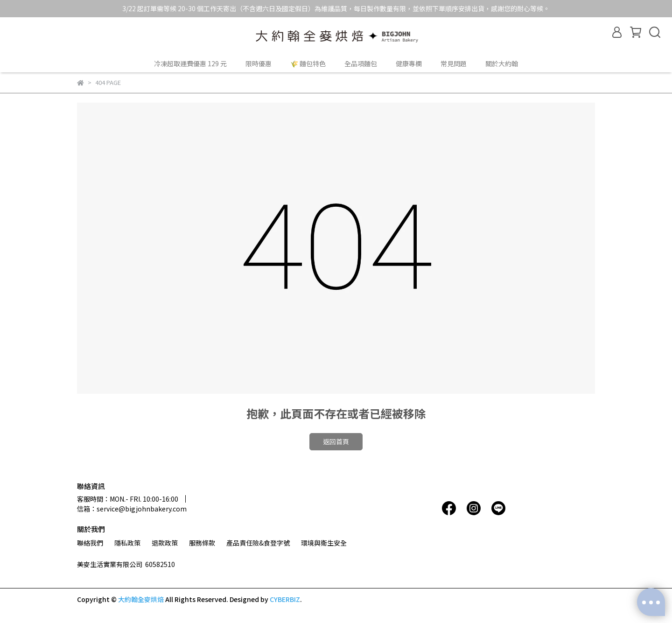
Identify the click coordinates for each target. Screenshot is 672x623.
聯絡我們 (90, 543)
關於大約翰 (502, 63)
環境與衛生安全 (324, 543)
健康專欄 (409, 63)
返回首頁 (336, 441)
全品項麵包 (361, 63)
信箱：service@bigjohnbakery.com (132, 509)
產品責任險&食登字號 (258, 543)
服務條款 (202, 543)
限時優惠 (259, 63)
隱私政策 (127, 543)
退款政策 (165, 543)
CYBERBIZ (285, 599)
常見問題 (454, 63)
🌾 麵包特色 (308, 63)
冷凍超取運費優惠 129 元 (190, 63)
